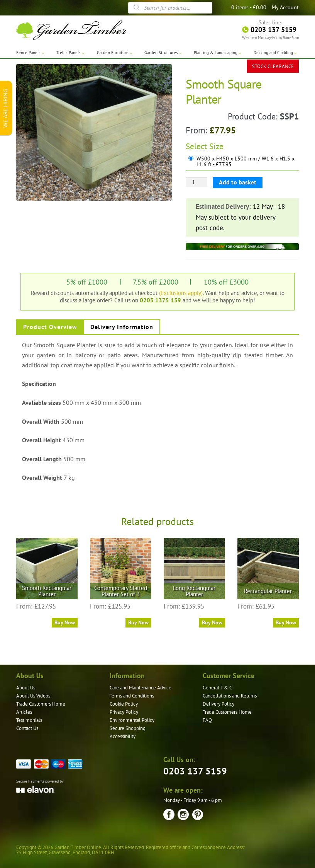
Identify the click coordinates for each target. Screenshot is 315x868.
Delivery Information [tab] (122, 327)
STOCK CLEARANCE (273, 66)
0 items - (249, 7)
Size (216, 146)
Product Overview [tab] (50, 327)
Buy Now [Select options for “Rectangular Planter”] (286, 622)
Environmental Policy (132, 720)
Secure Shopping (128, 728)
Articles (24, 712)
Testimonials (29, 720)
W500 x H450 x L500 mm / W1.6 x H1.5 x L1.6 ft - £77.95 (246, 162)
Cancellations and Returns (230, 696)
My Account (285, 7)
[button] (160, 76)
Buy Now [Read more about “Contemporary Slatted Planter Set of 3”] (138, 622)
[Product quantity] (196, 182)
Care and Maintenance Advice (141, 688)
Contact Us (27, 728)
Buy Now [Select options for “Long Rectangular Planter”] (212, 622)
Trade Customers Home (41, 704)
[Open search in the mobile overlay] (170, 8)
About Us (26, 688)
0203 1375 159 (160, 300)
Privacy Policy (124, 712)
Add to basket (238, 182)
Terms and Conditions (132, 696)
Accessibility (123, 736)
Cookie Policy (124, 704)
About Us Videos (33, 696)
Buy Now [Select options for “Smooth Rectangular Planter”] (65, 622)
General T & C (217, 688)
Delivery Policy (218, 704)
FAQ (207, 720)
